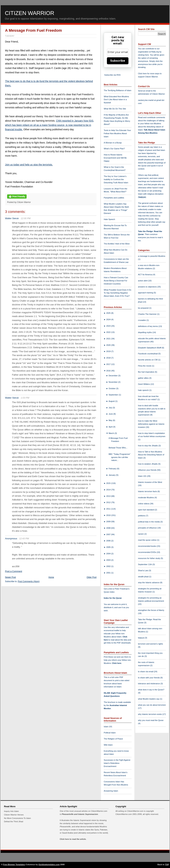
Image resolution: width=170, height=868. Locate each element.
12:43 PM (24, 539)
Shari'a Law (143, 570)
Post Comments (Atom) (29, 581)
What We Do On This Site (115, 109)
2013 (109, 496)
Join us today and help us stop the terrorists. (29, 165)
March (112, 433)
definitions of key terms (148, 326)
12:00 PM (26, 218)
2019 (109, 351)
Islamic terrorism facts (148, 491)
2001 (109, 573)
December (113, 376)
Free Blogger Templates (14, 865)
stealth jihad (143, 577)
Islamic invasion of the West (150, 482)
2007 (109, 534)
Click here (117, 663)
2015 (109, 483)
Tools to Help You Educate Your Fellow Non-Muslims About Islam (117, 133)
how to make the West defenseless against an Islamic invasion (151, 424)
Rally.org (155, 52)
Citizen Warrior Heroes (14, 815)
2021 (109, 339)
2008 (109, 528)
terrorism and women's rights (150, 644)
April (111, 427)
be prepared (143, 308)
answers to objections (148, 287)
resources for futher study (149, 558)
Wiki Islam (108, 745)
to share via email (146, 672)
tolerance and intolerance (149, 684)
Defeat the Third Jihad (14, 821)
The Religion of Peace (113, 739)
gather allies (143, 378)
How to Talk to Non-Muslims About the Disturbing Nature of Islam (151, 455)
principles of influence (148, 528)
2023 (109, 326)
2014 (109, 490)
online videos (144, 504)
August (112, 401)
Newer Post (10, 577)
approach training (146, 293)
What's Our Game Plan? (114, 149)
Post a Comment (14, 571)
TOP (167, 865)
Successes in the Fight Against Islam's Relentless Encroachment (117, 763)
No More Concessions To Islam (17, 818)
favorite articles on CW (148, 360)
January (112, 475)
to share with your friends (149, 678)
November (113, 382)
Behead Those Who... (118, 448)
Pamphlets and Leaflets (114, 198)
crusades (142, 320)
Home (51, 577)
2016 (109, 371)
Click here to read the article (73, 839)
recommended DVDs (147, 552)
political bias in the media (149, 522)
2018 (109, 358)
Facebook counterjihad (148, 354)
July (111, 408)
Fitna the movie (145, 366)
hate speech (144, 390)
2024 (109, 319)
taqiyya (142, 197)
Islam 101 (108, 727)
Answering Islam (111, 791)
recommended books (147, 546)
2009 (109, 522)
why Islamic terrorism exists (150, 714)
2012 (109, 502)
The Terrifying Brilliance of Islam (118, 90)
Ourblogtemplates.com (49, 865)
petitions (142, 516)
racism (141, 534)
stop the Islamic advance (149, 582)
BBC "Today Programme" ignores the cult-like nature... (120, 457)
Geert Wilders (144, 384)
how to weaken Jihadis (148, 464)
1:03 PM (25, 398)
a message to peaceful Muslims (152, 256)
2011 (109, 509)
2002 (109, 566)
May (111, 420)
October (112, 388)
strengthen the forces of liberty (151, 610)
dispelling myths (145, 332)
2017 (109, 364)
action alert (143, 281)
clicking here (143, 55)
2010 (109, 515)
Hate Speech (109, 219)
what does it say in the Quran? (151, 690)
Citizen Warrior (30, 13)
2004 (109, 554)
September (114, 395)
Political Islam (110, 733)
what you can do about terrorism (152, 705)
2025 (109, 313)
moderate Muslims (146, 497)
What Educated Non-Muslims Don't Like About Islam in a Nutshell (116, 100)
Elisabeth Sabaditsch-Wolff (150, 348)
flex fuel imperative (146, 372)
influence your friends (147, 470)
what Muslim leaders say (149, 699)
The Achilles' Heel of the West (117, 244)
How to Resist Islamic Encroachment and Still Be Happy (115, 158)
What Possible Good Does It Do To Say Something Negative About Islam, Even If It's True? (118, 293)
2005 (109, 547)
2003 (109, 560)
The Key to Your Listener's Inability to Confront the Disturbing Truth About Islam (116, 179)
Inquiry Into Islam (11, 811)
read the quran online (147, 540)
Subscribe (118, 61)
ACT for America (145, 275)
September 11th (145, 564)
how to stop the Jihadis (148, 446)
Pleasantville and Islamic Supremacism (80, 814)
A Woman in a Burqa (113, 143)
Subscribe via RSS (112, 75)
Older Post (92, 577)
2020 (109, 345)
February (113, 469)
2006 (109, 541)
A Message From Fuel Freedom (33, 30)
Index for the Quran (113, 598)
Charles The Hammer (148, 314)
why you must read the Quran (151, 720)
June (111, 414)
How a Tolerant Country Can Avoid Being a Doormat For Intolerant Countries (116, 281)
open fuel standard (146, 510)
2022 (109, 332)
